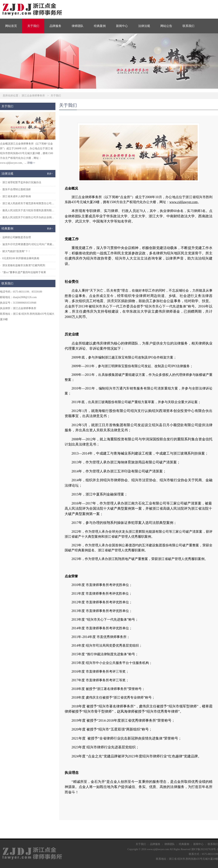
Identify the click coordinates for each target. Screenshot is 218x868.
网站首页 (11, 26)
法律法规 (144, 26)
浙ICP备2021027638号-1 (205, 849)
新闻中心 (122, 26)
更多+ (50, 174)
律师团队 (78, 26)
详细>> (31, 163)
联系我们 (188, 26)
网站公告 (166, 26)
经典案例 (100, 26)
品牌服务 (55, 26)
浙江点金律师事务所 (33, 96)
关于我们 (33, 26)
